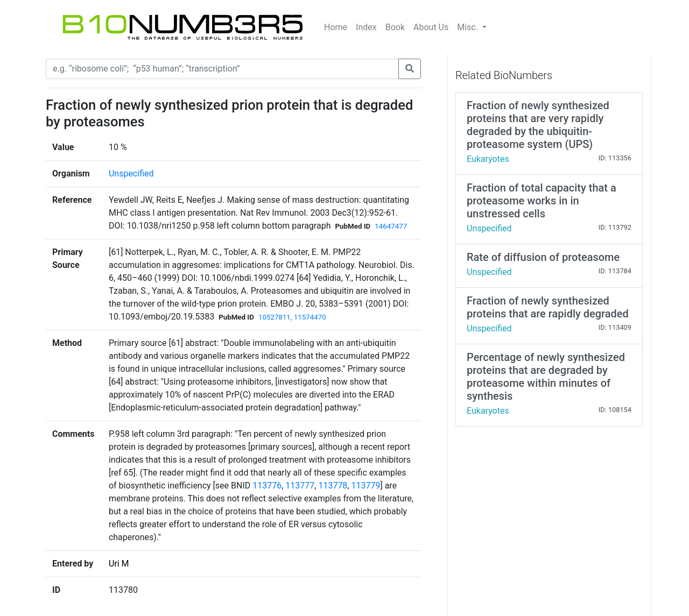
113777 (300, 486)
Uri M (119, 564)
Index (366, 27)
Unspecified (131, 174)
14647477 (391, 226)
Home (336, 27)
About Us (431, 27)
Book (395, 27)
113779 (365, 486)
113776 (267, 486)
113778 (333, 486)
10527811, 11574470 (292, 317)
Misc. (469, 27)
